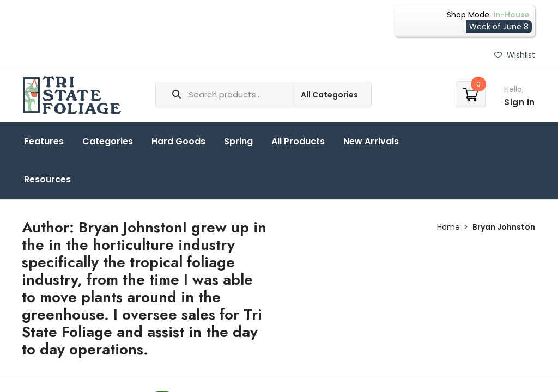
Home (448, 227)
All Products (298, 141)
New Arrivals (371, 141)
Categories (108, 141)
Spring (238, 141)
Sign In (520, 102)
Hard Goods (178, 141)
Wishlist (515, 55)
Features (44, 141)
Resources (47, 179)
